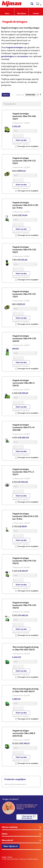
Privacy (10, 857)
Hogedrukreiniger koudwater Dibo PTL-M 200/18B (23, 427)
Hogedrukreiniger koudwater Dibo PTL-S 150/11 (23, 472)
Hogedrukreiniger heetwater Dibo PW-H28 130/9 (24, 116)
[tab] (21, 827)
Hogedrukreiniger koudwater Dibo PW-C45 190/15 (24, 561)
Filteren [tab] (6, 95)
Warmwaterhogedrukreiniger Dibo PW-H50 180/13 (25, 690)
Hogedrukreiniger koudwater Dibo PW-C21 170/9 (24, 294)
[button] (26, 146)
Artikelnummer (18, 123)
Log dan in (26, 144)
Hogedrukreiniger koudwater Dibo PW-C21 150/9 (24, 161)
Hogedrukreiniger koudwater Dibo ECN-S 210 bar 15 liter (25, 516)
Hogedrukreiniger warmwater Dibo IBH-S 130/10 (24, 383)
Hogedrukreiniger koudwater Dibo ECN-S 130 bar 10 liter (25, 205)
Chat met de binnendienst (27, 817)
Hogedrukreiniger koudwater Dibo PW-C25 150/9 (24, 250)
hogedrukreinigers (15, 47)
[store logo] (12, 4)
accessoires (23, 56)
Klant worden (21, 140)
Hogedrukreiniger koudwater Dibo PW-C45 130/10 (24, 605)
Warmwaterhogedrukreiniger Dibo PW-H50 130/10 (25, 648)
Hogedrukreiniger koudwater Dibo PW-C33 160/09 (24, 338)
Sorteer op (20, 95)
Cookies (4, 857)
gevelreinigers (8, 56)
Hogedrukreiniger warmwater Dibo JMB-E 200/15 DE (24, 733)
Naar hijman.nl (11, 846)
